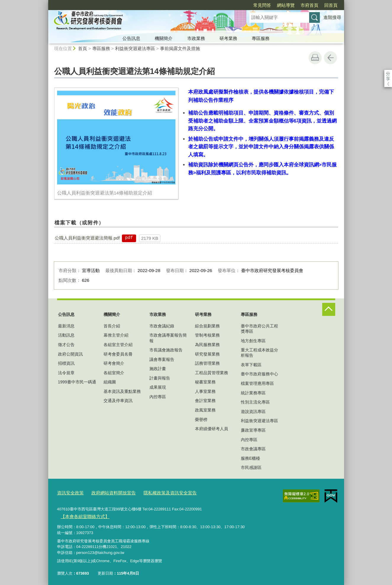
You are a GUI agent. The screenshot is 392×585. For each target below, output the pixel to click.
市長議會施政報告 (166, 350)
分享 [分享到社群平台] (388, 74)
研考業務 (228, 38)
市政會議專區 (253, 449)
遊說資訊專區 (253, 412)
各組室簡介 (114, 373)
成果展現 (158, 387)
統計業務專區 (253, 393)
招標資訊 (66, 363)
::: (46, 3)
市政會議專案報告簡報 (168, 338)
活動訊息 (66, 335)
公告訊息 (131, 38)
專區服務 (261, 38)
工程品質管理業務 (212, 373)
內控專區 (158, 397)
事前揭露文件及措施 (180, 48)
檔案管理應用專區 (257, 383)
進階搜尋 (332, 17)
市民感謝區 (251, 467)
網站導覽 (252, 5)
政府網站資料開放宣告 (107, 492)
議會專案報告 (162, 359)
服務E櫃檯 (250, 458)
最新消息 (66, 326)
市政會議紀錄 (162, 326)
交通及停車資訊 (118, 401)
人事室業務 (205, 391)
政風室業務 (205, 410)
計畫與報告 (160, 378)
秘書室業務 (205, 382)
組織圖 (110, 382)
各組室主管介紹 (118, 345)
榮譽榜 (201, 420)
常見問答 (228, 5)
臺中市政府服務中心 (259, 374)
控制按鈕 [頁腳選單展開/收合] (329, 309)
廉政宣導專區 (253, 430)
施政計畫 (158, 369)
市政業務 (196, 38)
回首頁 (297, 5)
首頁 (83, 48)
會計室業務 (205, 401)
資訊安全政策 (69, 492)
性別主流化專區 (255, 402)
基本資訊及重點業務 (122, 391)
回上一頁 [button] (330, 58)
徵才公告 (66, 345)
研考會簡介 (114, 363)
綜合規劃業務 (207, 326)
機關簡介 (164, 38)
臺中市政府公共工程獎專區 (259, 329)
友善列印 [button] (315, 58)
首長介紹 (112, 326)
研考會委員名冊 (118, 354)
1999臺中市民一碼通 (77, 382)
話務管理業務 (207, 363)
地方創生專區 (253, 341)
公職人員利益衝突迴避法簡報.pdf (87, 238)
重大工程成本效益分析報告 (259, 353)
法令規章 (66, 373)
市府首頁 (275, 5)
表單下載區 (251, 365)
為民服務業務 (207, 345)
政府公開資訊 (70, 354)
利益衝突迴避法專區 (135, 48)
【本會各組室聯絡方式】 (82, 514)
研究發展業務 (207, 354)
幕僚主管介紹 (116, 335)
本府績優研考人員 (212, 429)
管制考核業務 (207, 335)
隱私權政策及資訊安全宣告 (157, 492)
